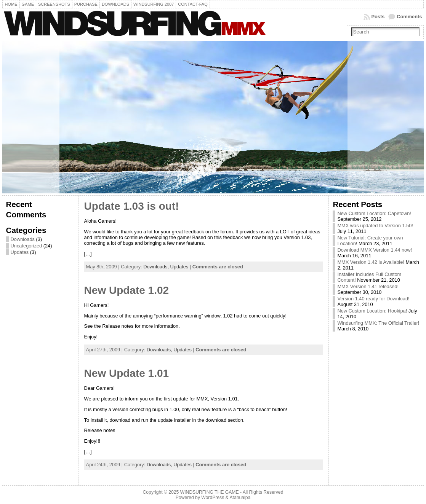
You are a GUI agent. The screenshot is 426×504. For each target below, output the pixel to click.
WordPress (213, 498)
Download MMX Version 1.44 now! (375, 250)
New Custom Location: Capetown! (374, 213)
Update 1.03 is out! (132, 206)
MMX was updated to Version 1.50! (375, 226)
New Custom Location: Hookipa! (372, 311)
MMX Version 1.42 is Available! (371, 262)
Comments (409, 17)
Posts (378, 17)
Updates (20, 252)
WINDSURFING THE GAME (210, 492)
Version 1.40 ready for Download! (373, 299)
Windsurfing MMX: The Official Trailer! (378, 323)
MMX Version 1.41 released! (368, 286)
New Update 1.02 (127, 290)
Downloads (23, 239)
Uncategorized (26, 246)
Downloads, (157, 267)
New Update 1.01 (127, 373)
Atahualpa (240, 498)
